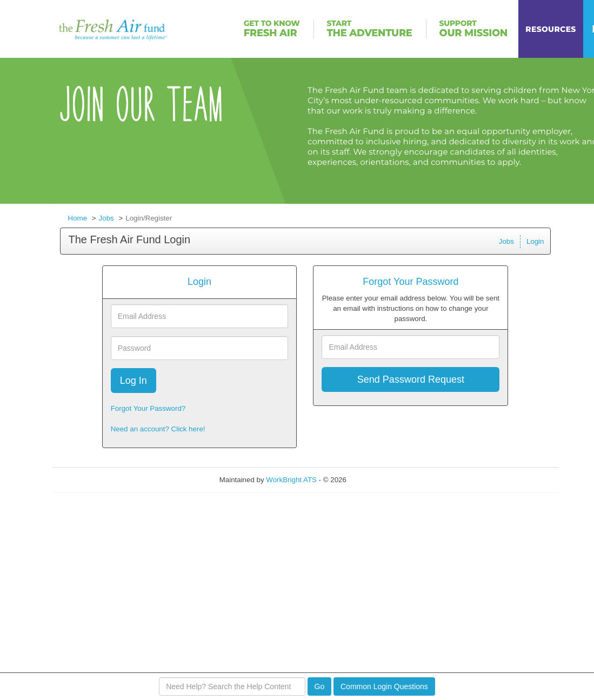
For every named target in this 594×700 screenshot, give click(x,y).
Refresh (379, 480)
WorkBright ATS (291, 480)
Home (78, 218)
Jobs (106, 218)
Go (320, 686)
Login (535, 241)
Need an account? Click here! (158, 429)
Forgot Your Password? (148, 408)
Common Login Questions (384, 686)
